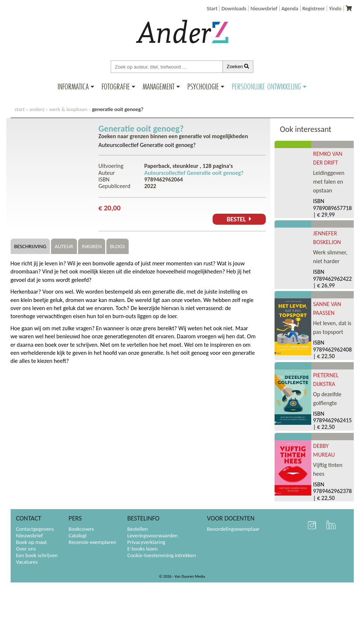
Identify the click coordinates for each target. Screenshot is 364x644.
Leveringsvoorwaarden (152, 536)
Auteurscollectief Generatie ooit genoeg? (147, 145)
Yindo (335, 8)
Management (159, 87)
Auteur (64, 246)
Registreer (314, 8)
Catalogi (78, 536)
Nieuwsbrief (264, 8)
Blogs (117, 246)
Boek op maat (32, 542)
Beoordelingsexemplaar (233, 529)
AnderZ (37, 109)
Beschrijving (30, 246)
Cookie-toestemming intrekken (161, 555)
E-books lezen (142, 549)
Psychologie (203, 87)
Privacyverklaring (146, 542)
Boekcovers (81, 529)
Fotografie (116, 87)
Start (212, 8)
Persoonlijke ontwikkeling (266, 87)
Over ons (26, 549)
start (20, 109)
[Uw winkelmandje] (349, 8)
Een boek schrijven (37, 555)
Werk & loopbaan (68, 109)
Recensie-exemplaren (92, 542)
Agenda (290, 8)
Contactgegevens (35, 529)
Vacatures (27, 562)
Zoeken (238, 67)
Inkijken (92, 246)
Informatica (73, 87)
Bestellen (137, 529)
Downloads (234, 8)
